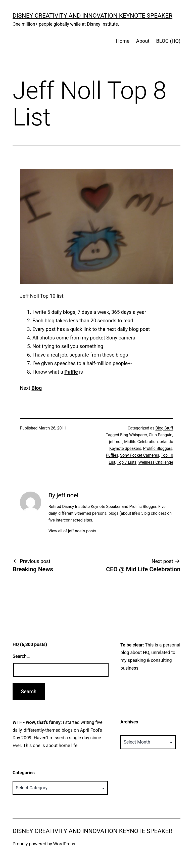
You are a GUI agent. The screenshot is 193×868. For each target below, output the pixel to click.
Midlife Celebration (141, 442)
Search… (21, 656)
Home (123, 41)
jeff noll (116, 442)
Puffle (71, 372)
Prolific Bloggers (158, 448)
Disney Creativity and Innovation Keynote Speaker (92, 16)
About (143, 41)
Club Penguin (161, 435)
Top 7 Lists (127, 462)
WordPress (64, 844)
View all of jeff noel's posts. (73, 531)
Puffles (112, 455)
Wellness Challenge (156, 462)
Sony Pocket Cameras (140, 455)
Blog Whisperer (134, 435)
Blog (37, 388)
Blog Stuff (164, 428)
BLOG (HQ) (168, 41)
